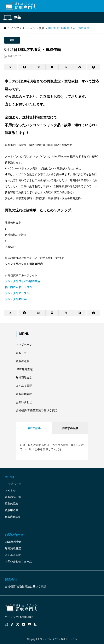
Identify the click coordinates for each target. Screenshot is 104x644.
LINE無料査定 (24, 369)
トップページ (24, 345)
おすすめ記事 (70, 428)
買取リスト (23, 353)
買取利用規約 (24, 394)
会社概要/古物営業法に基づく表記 (37, 410)
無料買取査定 (24, 378)
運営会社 (11, 580)
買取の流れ (23, 361)
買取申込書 (12, 510)
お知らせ (10, 490)
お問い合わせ (24, 402)
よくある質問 (24, 386)
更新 (12, 40)
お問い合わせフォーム (18, 562)
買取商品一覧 (13, 497)
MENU (9, 477)
